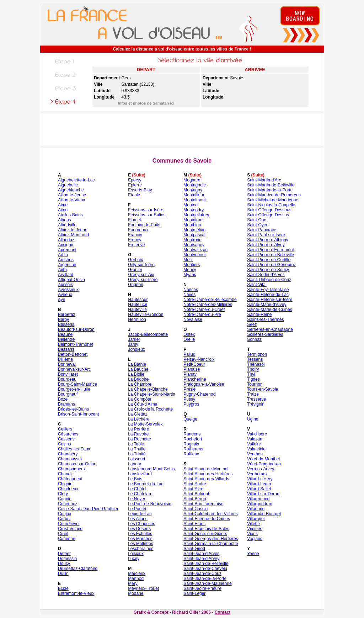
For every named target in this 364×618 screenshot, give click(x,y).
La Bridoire (138, 379)
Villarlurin (256, 509)
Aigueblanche (71, 190)
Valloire (254, 444)
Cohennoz (68, 504)
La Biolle (136, 374)
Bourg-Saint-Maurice (77, 384)
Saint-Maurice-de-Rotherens (274, 195)
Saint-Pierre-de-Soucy (268, 270)
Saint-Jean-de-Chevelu (205, 569)
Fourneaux (138, 230)
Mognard (192, 180)
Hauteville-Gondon (146, 315)
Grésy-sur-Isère (143, 280)
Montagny (193, 190)
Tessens (255, 359)
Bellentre (66, 339)
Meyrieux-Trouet (143, 588)
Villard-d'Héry (260, 479)
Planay (190, 374)
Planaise (192, 369)
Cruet (63, 534)
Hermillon (137, 319)
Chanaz (65, 474)
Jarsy (133, 344)
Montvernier (195, 255)
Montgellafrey (196, 215)
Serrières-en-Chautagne (270, 329)
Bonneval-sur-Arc (74, 369)
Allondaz (66, 240)
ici (172, 103)
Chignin (65, 484)
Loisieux (136, 554)
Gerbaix (135, 260)
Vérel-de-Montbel (263, 459)
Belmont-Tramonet (76, 344)
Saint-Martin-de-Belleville (271, 185)
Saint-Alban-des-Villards (206, 479)
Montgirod (193, 220)
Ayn (61, 300)
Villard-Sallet (259, 489)
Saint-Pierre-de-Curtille (269, 260)
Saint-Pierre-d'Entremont (271, 250)
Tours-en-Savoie (263, 389)
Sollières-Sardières (265, 334)
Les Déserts (139, 529)
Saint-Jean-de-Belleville (206, 564)
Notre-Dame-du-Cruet (204, 310)
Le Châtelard (140, 494)
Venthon (255, 454)
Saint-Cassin (196, 509)
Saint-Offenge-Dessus (268, 215)
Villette (253, 524)
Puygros (191, 404)
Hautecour (138, 300)
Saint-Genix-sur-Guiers (205, 534)
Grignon (136, 285)
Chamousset (70, 459)
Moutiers (192, 265)
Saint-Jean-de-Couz (202, 574)
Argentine (67, 265)
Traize (253, 394)
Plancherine (195, 379)
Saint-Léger (194, 593)
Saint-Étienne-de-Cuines (207, 519)
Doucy (64, 564)
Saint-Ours (257, 220)
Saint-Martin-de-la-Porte (270, 190)
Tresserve (256, 399)
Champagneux (72, 469)
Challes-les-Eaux (74, 449)
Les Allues (138, 519)
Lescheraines (141, 549)
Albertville (67, 225)
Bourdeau (67, 379)
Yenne (253, 554)
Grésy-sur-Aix (141, 275)
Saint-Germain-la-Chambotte (211, 544)
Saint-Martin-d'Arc (264, 180)
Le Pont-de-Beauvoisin (149, 504)
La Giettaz (138, 414)
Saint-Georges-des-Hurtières (211, 539)
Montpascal (194, 235)
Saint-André (195, 484)
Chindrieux (68, 489)
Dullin (63, 574)
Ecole (63, 588)
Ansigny (66, 245)
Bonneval (67, 364)
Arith (62, 270)
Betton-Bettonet (73, 354)
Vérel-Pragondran (264, 464)
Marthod (136, 579)
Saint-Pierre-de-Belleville (271, 255)
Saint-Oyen (258, 225)
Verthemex (257, 474)
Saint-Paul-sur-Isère (266, 235)
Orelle (189, 339)
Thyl (251, 374)
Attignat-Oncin (71, 280)
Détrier (64, 554)
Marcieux (137, 574)
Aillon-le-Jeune (72, 195)
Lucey (134, 559)
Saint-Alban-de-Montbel (206, 469)
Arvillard (66, 275)
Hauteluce (138, 305)
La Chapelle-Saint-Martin (152, 394)
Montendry (194, 210)
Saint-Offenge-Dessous (269, 210)
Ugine (253, 419)
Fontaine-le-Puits (144, 225)
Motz (188, 260)
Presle (189, 389)
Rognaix (191, 444)
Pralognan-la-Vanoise (204, 384)
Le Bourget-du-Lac (146, 484)
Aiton (63, 210)
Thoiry (253, 369)
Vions (252, 534)
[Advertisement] (182, 130)
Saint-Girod (194, 549)
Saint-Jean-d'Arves (201, 554)
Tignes (253, 379)
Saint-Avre (193, 489)
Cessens (66, 439)
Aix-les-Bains (70, 215)
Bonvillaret (68, 374)
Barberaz (67, 315)
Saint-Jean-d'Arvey (201, 559)
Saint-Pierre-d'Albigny (268, 240)
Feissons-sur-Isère (146, 210)
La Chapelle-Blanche (148, 389)
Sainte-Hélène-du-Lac (268, 295)
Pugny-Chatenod (199, 394)
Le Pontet (137, 509)
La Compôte (140, 399)
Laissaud (136, 459)
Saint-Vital (257, 285)
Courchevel (69, 524)
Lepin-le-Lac (140, 514)
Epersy (135, 180)
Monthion (192, 225)
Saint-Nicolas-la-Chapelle (271, 205)
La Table (136, 444)
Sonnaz (254, 339)
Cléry (63, 494)
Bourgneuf (68, 394)
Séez (252, 324)
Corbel (64, 519)
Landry (135, 464)
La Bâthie (137, 364)
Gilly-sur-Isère (141, 265)
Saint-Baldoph (197, 494)
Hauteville (137, 310)
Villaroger (256, 519)
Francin (135, 235)
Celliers (65, 429)
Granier (135, 270)
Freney (135, 240)
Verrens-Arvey (261, 469)
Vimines (255, 529)
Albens (65, 220)
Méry (133, 583)
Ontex (189, 334)
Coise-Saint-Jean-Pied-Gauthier (88, 509)
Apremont (67, 250)
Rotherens (193, 449)
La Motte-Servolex (145, 424)
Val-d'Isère (257, 434)
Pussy (189, 399)
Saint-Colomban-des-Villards (211, 514)
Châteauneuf (70, 479)
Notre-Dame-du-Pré (202, 315)
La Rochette (140, 439)
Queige (190, 419)
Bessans (66, 349)
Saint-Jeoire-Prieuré (202, 588)
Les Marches (140, 539)
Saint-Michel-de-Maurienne (273, 200)
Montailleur (194, 195)
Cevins (65, 444)
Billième (65, 359)
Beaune (65, 334)
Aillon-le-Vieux (71, 200)
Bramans (66, 404)
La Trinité (137, 454)
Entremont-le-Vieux (76, 593)
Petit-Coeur (194, 364)
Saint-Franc (194, 524)
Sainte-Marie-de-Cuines (270, 310)
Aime (63, 205)
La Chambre (140, 384)
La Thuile (137, 449)
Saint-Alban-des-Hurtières (208, 474)
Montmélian (194, 230)
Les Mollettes (141, 544)
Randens (192, 434)
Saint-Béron (195, 499)
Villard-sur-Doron (263, 494)
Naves (189, 295)
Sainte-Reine (259, 315)
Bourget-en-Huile (74, 389)
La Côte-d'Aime (143, 404)
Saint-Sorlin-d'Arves (266, 275)
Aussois (65, 285)
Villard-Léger (259, 484)
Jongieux (136, 349)
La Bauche (138, 369)
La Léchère (139, 419)
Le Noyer (137, 499)
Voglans (255, 539)
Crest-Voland (70, 529)
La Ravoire (138, 434)
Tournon (255, 384)
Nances (191, 290)
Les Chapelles (141, 524)
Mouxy (190, 270)
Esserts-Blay (140, 190)
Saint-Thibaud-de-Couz (269, 280)
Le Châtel (137, 489)
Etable (134, 195)
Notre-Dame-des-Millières (208, 305)
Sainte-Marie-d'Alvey (267, 305)
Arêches (66, 260)
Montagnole (195, 185)
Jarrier (134, 339)
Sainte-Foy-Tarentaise (268, 290)
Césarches (68, 434)
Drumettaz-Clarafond (78, 569)
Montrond (192, 240)
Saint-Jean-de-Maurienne (207, 583)
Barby (63, 319)
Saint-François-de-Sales (206, 529)
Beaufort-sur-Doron (76, 329)
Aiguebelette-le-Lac (76, 180)
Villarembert (258, 499)
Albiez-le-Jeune (73, 230)
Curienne (67, 539)
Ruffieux (191, 454)
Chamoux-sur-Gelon (77, 464)
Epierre (135, 185)
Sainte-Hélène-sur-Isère (270, 300)
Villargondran (260, 504)
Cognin (65, 499)
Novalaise (193, 319)
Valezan (255, 439)
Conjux (65, 514)
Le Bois (135, 479)
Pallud (189, 354)
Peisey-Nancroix (199, 359)
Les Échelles (140, 534)
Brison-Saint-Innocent (78, 414)
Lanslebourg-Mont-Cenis (151, 469)
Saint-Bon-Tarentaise (203, 504)
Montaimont (195, 200)
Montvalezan (196, 250)
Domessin (67, 559)
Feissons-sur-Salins (147, 215)
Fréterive (136, 245)
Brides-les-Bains (73, 409)
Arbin (63, 255)
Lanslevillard (140, 474)
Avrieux (65, 295)
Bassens (66, 324)
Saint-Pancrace (262, 230)
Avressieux (68, 290)
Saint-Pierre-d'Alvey (266, 245)
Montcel (191, 205)
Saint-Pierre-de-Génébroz (271, 265)
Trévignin (256, 404)
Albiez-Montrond (73, 235)
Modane (136, 593)
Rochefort (193, 439)
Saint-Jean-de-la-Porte (205, 579)
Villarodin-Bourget (264, 514)
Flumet (135, 220)
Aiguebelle (68, 185)
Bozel (63, 399)
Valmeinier (257, 449)
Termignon (257, 354)
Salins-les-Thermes (265, 319)
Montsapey (194, 245)
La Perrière (138, 429)
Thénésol (256, 364)
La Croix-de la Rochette (150, 409)
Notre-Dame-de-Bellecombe (210, 300)
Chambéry (68, 454)
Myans (190, 275)
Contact (223, 612)
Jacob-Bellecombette (148, 334)
